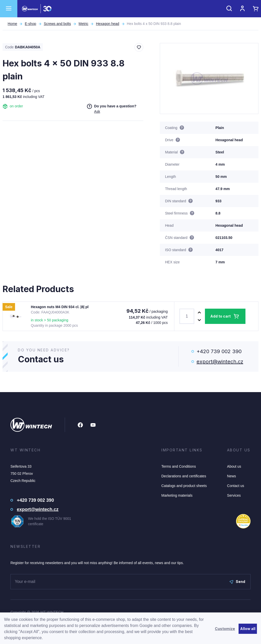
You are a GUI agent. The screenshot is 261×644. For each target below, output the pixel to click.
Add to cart (220, 316)
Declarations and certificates (184, 476)
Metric (83, 24)
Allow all (248, 629)
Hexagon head (107, 24)
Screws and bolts (57, 24)
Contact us (236, 486)
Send (237, 582)
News (232, 476)
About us (234, 466)
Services (234, 495)
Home (12, 24)
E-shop (30, 24)
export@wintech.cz (220, 362)
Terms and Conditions (179, 466)
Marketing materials (177, 495)
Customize (225, 629)
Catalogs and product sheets (184, 486)
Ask (97, 111)
